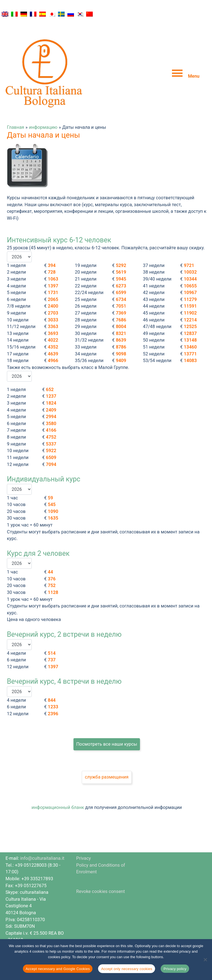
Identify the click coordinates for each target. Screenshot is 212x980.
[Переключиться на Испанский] (43, 14)
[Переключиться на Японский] (52, 14)
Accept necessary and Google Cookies (58, 969)
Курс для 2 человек (38, 534)
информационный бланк (58, 788)
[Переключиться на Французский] (33, 14)
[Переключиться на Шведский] (61, 14)
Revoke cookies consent (100, 872)
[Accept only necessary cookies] (205, 960)
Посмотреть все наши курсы (107, 725)
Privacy (84, 839)
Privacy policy (175, 969)
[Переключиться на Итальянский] (14, 14)
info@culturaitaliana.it (42, 839)
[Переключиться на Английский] (5, 14)
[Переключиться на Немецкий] (24, 14)
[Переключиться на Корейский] (80, 14)
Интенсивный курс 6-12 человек (59, 221)
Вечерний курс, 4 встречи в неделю (64, 662)
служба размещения (107, 758)
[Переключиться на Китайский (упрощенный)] (89, 14)
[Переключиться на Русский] (71, 14)
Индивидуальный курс (44, 460)
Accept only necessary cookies (127, 969)
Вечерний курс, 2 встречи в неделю (64, 615)
